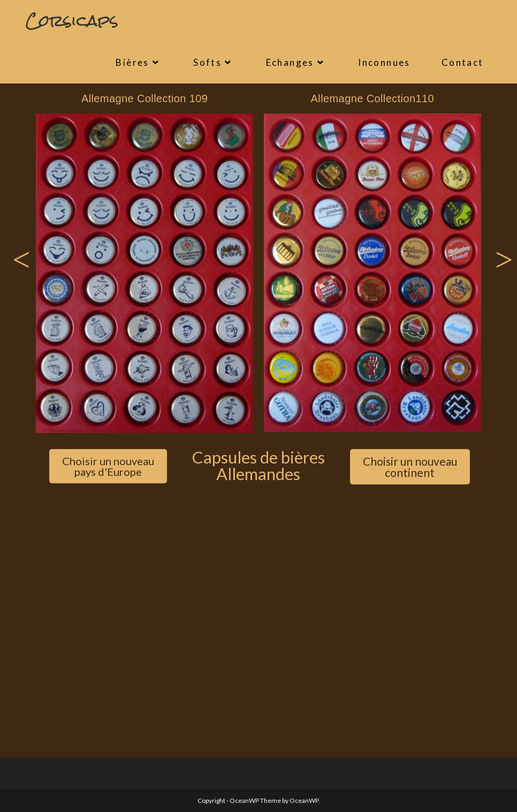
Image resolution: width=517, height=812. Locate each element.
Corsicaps (72, 21)
